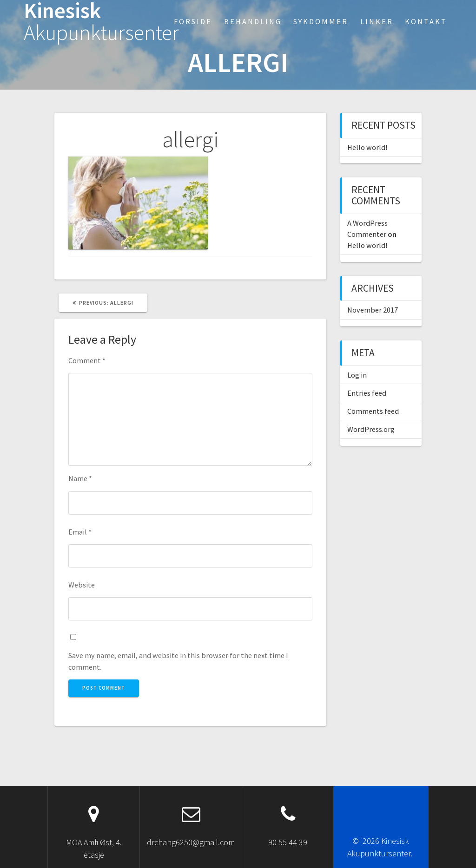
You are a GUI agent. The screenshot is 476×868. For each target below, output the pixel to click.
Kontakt (426, 21)
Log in (357, 375)
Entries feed (367, 393)
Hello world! (367, 147)
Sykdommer (321, 21)
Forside (193, 21)
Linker (377, 21)
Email (80, 532)
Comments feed (373, 411)
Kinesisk (101, 22)
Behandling (253, 21)
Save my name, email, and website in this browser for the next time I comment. (178, 661)
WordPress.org (371, 429)
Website (82, 585)
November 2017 (373, 310)
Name (80, 478)
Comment (87, 360)
